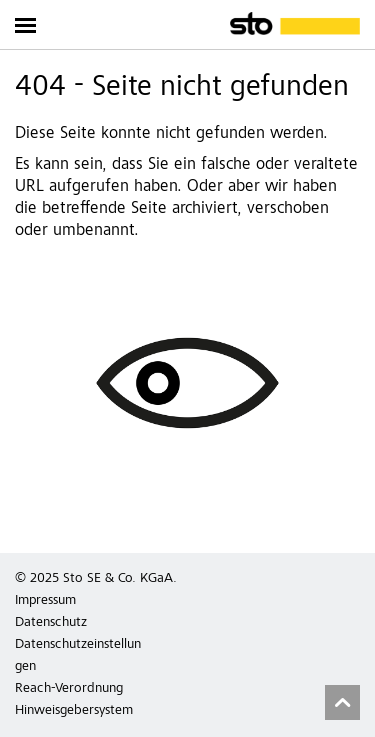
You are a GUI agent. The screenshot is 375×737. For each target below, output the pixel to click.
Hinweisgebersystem (74, 711)
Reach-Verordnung (69, 689)
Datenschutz (51, 623)
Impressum (45, 601)
